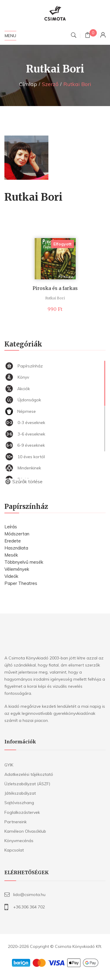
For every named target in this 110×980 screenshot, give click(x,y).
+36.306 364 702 (29, 907)
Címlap (28, 84)
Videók (11, 576)
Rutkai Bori (55, 298)
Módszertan (17, 534)
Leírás (11, 527)
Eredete (13, 541)
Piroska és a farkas (55, 288)
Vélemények (17, 569)
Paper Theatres (21, 583)
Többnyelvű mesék (24, 562)
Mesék (11, 555)
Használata (16, 548)
